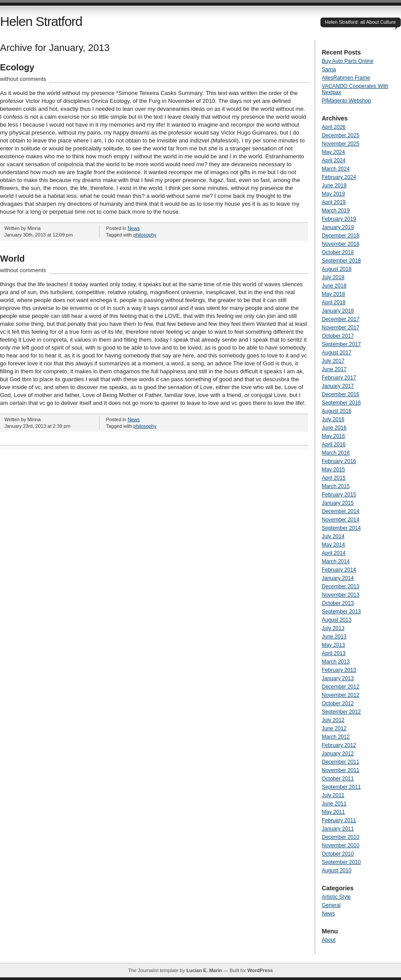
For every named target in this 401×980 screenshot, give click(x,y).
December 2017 (340, 319)
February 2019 (339, 219)
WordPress (260, 970)
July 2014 (333, 536)
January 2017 (338, 386)
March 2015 (336, 486)
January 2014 (338, 578)
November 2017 (340, 328)
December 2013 (340, 587)
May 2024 (333, 152)
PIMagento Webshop (346, 101)
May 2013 (333, 645)
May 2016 (333, 436)
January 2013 (338, 678)
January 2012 (338, 754)
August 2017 (337, 353)
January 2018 (338, 311)
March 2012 (336, 737)
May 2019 (333, 194)
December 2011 (340, 762)
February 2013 (339, 670)
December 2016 (340, 394)
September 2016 (341, 403)
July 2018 (333, 277)
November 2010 (340, 845)
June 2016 (334, 428)
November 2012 (340, 695)
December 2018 (340, 236)
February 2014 (339, 570)
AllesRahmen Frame (346, 78)
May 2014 (333, 545)
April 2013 (334, 653)
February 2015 (339, 495)
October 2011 (338, 779)
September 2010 (341, 862)
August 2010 (337, 871)
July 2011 (333, 795)
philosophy (145, 235)
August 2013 (337, 620)
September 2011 (341, 787)
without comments (23, 79)
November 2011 (340, 770)
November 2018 (340, 244)
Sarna (329, 69)
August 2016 (337, 411)
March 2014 (336, 561)
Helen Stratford (41, 21)
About (329, 940)
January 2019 (338, 227)
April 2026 (334, 127)
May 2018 (333, 294)
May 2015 (333, 470)
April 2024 (334, 160)
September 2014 (341, 528)
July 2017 (333, 361)
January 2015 (338, 503)
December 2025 (340, 135)
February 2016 (339, 461)
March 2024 (336, 169)
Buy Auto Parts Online (348, 61)
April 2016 (334, 444)
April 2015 (334, 478)
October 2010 (338, 854)
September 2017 (341, 344)
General (331, 905)
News (134, 228)
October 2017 (338, 336)
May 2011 (333, 812)
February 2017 (339, 378)
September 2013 (341, 612)
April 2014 (334, 553)
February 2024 (339, 177)
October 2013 (338, 603)
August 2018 (337, 269)
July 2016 (333, 419)
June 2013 (334, 637)
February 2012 (339, 745)
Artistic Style (336, 897)
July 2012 (333, 720)
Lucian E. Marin (204, 970)
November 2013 (340, 595)
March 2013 (336, 662)
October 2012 (338, 703)
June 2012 (334, 729)
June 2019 (334, 186)
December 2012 (340, 687)
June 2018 (334, 286)
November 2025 (340, 144)
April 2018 (334, 302)
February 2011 (339, 820)
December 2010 (340, 837)
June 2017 (334, 369)
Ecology (17, 67)
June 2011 (334, 804)
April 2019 (334, 202)
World (12, 259)
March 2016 (336, 453)
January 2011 (338, 829)
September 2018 (341, 261)
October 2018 (338, 252)
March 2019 (336, 211)
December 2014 (340, 511)
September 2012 (341, 712)
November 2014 (340, 520)
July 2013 (333, 628)
